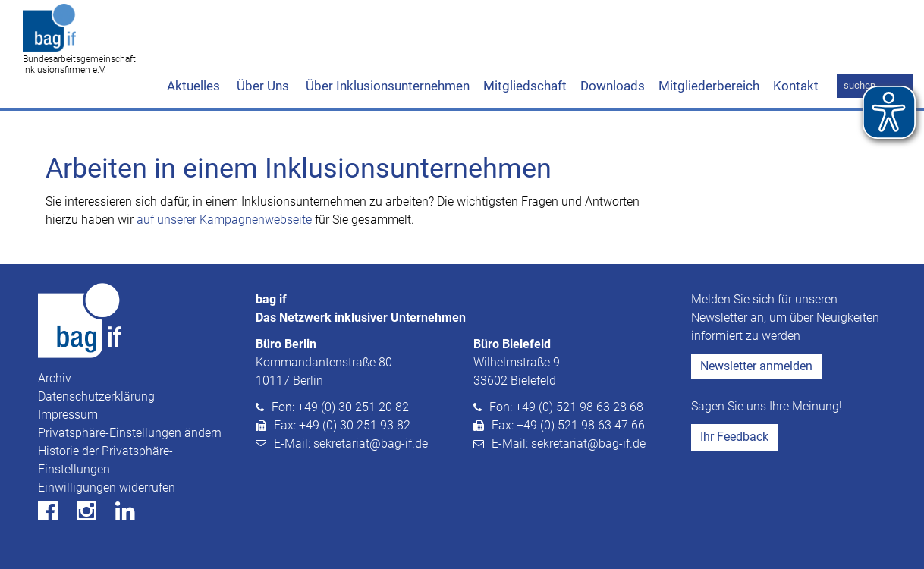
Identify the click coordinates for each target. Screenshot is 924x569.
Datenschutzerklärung (96, 396)
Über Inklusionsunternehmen (386, 86)
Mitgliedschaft (525, 86)
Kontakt (796, 86)
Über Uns (261, 86)
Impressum (68, 415)
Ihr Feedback (734, 437)
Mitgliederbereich (709, 86)
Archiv (55, 378)
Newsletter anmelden (756, 366)
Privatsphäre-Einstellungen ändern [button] (130, 433)
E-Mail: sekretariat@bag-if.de (351, 443)
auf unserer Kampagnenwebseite (224, 220)
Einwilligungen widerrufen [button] (107, 487)
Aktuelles (193, 86)
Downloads (613, 86)
